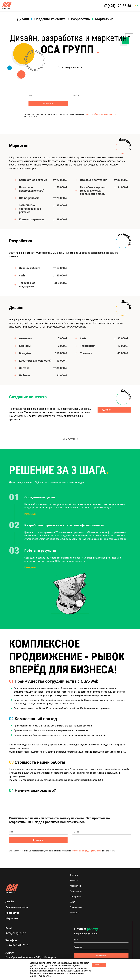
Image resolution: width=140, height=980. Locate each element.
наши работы (70, 439)
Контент (74, 881)
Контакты (75, 913)
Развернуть (30, 514)
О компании (76, 907)
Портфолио (76, 897)
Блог (72, 902)
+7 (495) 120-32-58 (117, 6)
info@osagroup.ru (16, 933)
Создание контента (50, 19)
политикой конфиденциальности (101, 114)
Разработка (80, 19)
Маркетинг (104, 19)
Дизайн (23, 19)
